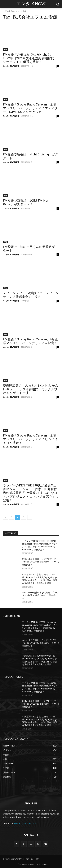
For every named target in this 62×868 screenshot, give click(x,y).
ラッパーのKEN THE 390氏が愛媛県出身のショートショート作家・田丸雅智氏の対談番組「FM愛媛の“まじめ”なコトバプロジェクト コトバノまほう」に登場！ (31, 493)
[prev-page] (5, 517)
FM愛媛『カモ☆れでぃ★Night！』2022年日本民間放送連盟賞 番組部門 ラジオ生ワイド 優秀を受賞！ (31, 58)
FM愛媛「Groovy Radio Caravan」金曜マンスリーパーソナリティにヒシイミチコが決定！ (30, 439)
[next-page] (30, 517)
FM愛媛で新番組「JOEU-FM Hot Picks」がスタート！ (26, 202)
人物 (5, 49)
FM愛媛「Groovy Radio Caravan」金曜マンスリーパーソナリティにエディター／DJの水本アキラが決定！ (30, 108)
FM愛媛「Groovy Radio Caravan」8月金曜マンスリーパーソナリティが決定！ (30, 341)
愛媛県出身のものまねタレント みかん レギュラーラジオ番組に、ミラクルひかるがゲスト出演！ (31, 389)
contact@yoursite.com (25, 823)
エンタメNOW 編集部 (11, 66)
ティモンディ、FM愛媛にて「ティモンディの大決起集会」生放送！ (31, 295)
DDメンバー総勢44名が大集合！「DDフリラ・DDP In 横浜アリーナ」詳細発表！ (40, 595)
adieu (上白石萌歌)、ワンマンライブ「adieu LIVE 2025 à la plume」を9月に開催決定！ (41, 562)
